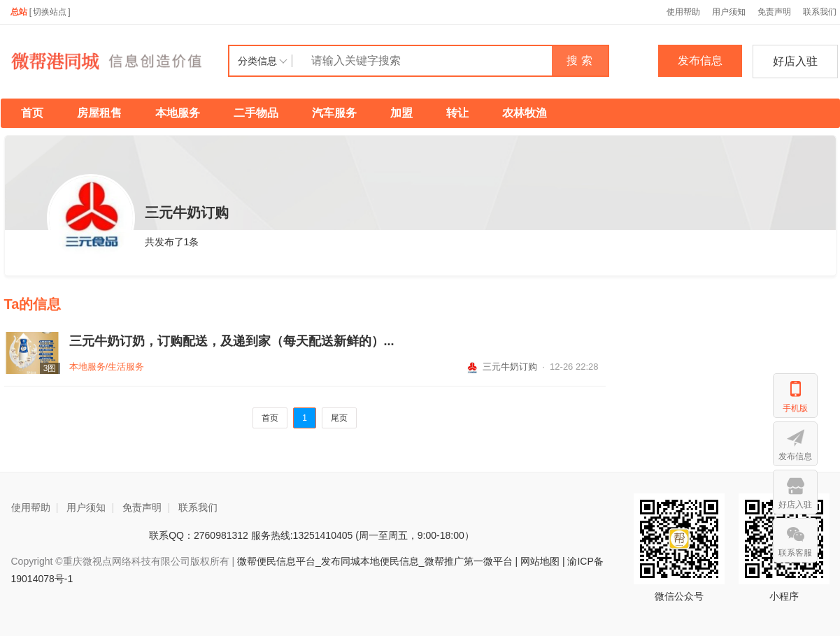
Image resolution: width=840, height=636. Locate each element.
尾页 (339, 418)
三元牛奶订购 (501, 367)
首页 (32, 113)
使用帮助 (683, 12)
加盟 (401, 113)
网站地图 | (543, 561)
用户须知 (729, 12)
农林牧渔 (525, 113)
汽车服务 (334, 113)
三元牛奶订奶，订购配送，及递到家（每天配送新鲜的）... (232, 341)
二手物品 (256, 113)
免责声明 (774, 12)
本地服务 (178, 113)
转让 (457, 113)
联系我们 (198, 507)
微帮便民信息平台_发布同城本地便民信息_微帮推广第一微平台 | (376, 561)
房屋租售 (99, 113)
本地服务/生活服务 (107, 367)
